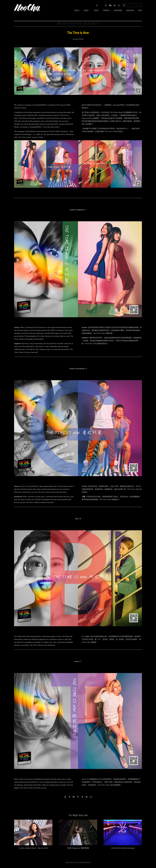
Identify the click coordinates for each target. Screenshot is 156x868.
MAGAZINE (130, 10)
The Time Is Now (78, 33)
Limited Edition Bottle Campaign (123, 848)
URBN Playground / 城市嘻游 (78, 848)
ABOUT (77, 10)
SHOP (140, 10)
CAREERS (106, 10)
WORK (86, 10)
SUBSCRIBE (118, 10)
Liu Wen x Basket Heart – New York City (33, 848)
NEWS (96, 10)
